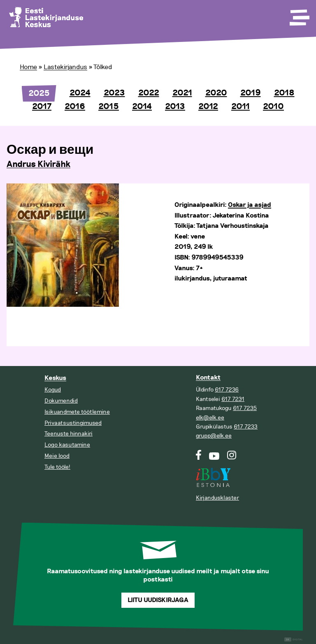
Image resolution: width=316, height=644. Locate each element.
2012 (208, 107)
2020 (216, 93)
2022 (149, 93)
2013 (175, 107)
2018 (284, 93)
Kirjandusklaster (217, 498)
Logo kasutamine (67, 445)
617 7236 (227, 390)
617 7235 (245, 408)
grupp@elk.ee (214, 436)
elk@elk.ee (210, 418)
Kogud (53, 390)
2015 (109, 107)
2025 (39, 93)
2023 (114, 93)
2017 (42, 107)
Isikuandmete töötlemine (77, 412)
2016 (75, 107)
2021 (182, 93)
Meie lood (57, 456)
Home (28, 67)
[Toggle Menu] (299, 15)
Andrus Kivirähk (38, 164)
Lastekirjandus (65, 67)
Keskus (55, 378)
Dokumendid (61, 401)
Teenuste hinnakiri (69, 434)
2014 (142, 107)
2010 (273, 107)
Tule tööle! (57, 467)
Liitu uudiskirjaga (158, 600)
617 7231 (233, 399)
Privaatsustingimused (73, 423)
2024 (80, 93)
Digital (294, 640)
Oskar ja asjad (250, 205)
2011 (240, 107)
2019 (251, 93)
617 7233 (246, 427)
